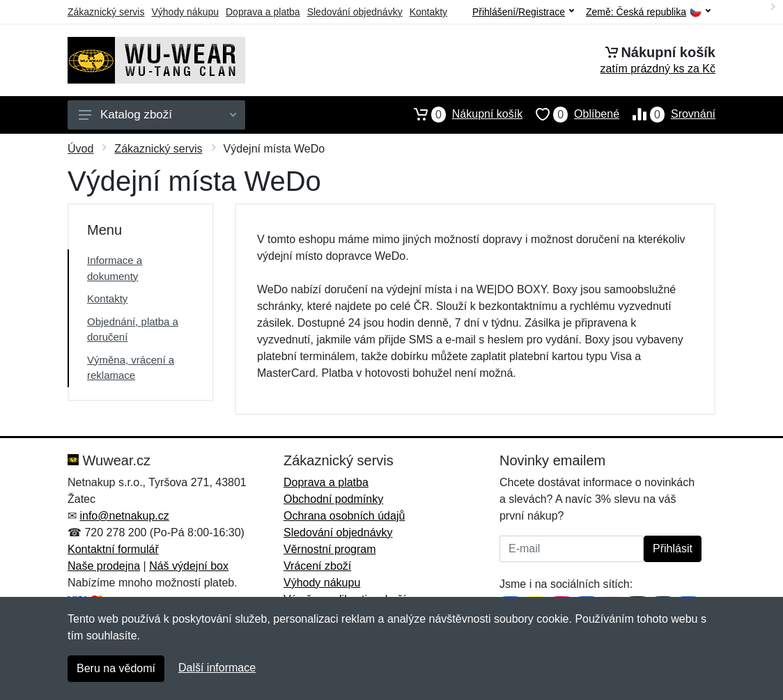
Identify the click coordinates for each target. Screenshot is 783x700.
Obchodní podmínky (333, 499)
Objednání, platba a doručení (133, 329)
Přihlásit (673, 549)
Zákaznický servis (106, 12)
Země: (648, 12)
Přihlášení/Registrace (523, 12)
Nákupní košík (462, 114)
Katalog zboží (157, 115)
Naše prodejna (104, 566)
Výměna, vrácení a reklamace (131, 368)
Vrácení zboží (317, 566)
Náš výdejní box (189, 566)
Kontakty (428, 12)
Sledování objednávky (355, 12)
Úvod (80, 149)
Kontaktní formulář (113, 549)
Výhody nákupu (185, 12)
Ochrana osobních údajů (344, 516)
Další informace (217, 668)
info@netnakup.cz (124, 516)
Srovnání (667, 114)
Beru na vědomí (116, 668)
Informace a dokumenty (115, 268)
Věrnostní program (330, 549)
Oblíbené (571, 114)
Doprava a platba (263, 12)
